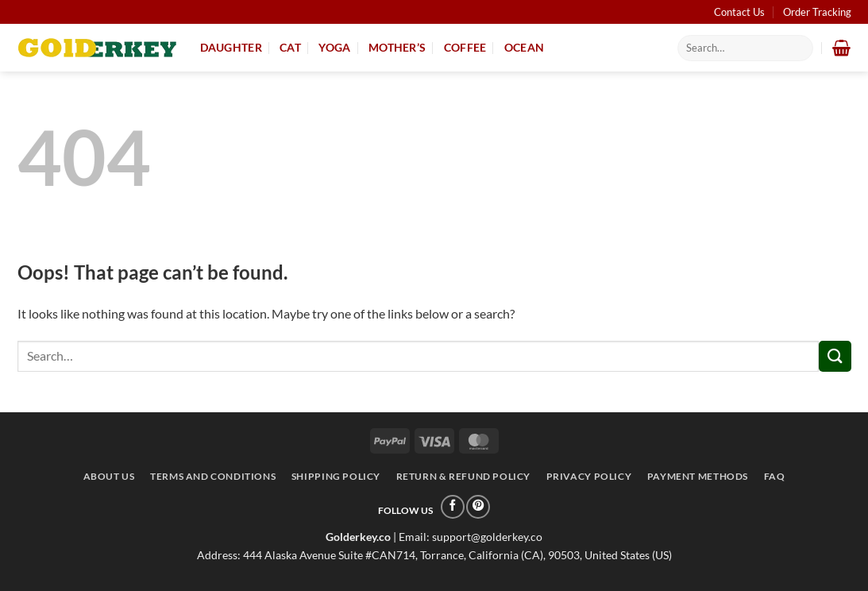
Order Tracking (817, 12)
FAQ (775, 476)
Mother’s (397, 47)
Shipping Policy (336, 476)
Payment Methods (698, 476)
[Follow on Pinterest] (478, 507)
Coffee (465, 47)
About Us (109, 476)
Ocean (524, 47)
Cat (290, 47)
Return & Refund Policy (463, 476)
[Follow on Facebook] (453, 507)
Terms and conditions (213, 476)
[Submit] (835, 356)
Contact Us (739, 12)
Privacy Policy (589, 476)
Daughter (231, 47)
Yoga (334, 47)
